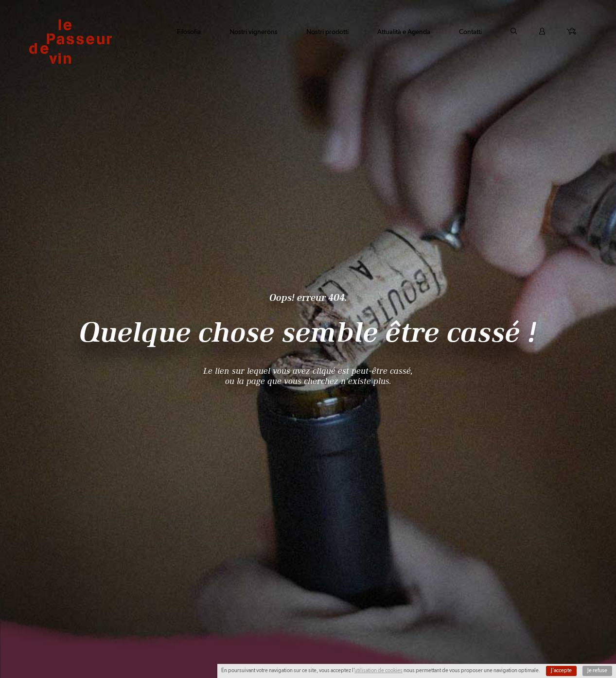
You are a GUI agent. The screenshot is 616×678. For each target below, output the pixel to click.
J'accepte (561, 670)
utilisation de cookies (378, 670)
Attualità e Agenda (404, 32)
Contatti (470, 32)
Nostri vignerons (254, 32)
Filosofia (189, 32)
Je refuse (597, 670)
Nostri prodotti (327, 32)
